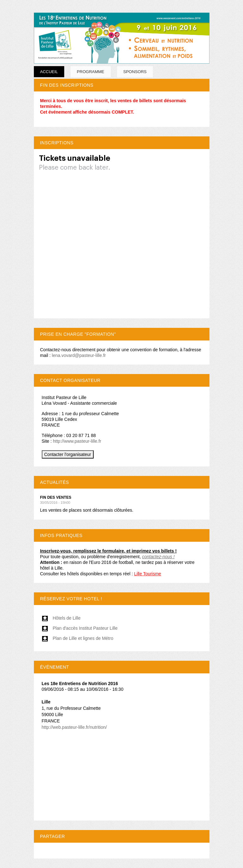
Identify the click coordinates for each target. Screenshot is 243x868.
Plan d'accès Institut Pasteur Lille (80, 628)
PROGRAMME (91, 72)
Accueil (49, 72)
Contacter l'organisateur (68, 454)
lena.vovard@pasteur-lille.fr (79, 355)
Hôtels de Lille (61, 618)
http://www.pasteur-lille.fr (77, 441)
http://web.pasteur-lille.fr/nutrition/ (74, 727)
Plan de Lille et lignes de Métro (78, 638)
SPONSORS (135, 72)
